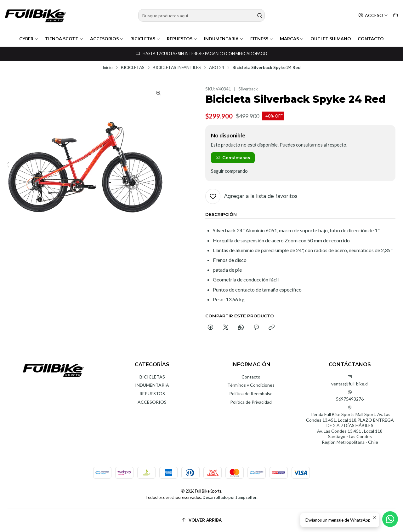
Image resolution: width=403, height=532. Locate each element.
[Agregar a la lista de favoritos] (251, 196)
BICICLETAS (145, 39)
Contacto (251, 377)
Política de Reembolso (251, 393)
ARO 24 (217, 68)
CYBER (29, 39)
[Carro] (395, 16)
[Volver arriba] (201, 520)
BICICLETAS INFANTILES (177, 68)
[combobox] (202, 15)
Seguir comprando (229, 171)
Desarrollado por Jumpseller (230, 497)
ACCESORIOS (107, 39)
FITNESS (262, 39)
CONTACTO (371, 39)
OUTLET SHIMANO (331, 39)
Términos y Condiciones (251, 385)
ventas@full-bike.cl (350, 381)
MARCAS (292, 39)
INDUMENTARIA (224, 39)
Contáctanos (233, 158)
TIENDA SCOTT (64, 39)
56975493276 (350, 396)
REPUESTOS (182, 39)
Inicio (108, 68)
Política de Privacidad (251, 402)
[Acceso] (373, 16)
